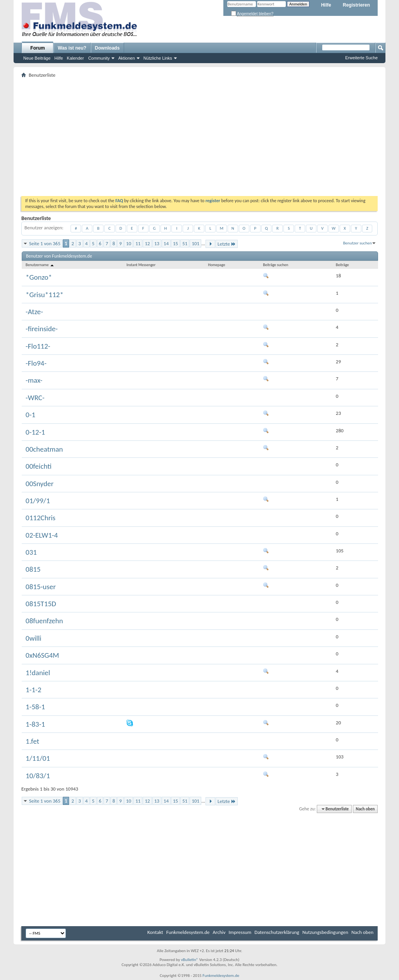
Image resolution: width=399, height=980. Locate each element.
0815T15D (41, 604)
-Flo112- (38, 346)
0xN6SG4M (42, 655)
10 (129, 243)
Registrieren (356, 5)
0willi (34, 638)
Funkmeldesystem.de (188, 932)
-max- (34, 380)
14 (166, 243)
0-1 (30, 415)
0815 (33, 569)
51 (185, 243)
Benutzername (40, 265)
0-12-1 (35, 432)
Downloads (107, 48)
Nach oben (365, 809)
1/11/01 (38, 758)
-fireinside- (42, 329)
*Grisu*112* (45, 295)
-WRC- (35, 398)
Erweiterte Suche (361, 58)
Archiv (219, 932)
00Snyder (40, 484)
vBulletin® (190, 960)
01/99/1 (38, 501)
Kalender (75, 58)
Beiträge (342, 265)
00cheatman (44, 449)
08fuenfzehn (44, 621)
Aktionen (127, 58)
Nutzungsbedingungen (326, 932)
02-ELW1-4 (42, 535)
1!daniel (38, 673)
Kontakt (155, 932)
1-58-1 (35, 707)
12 (147, 243)
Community (99, 58)
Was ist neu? (72, 48)
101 (195, 243)
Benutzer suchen (358, 243)
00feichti (39, 466)
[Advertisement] (199, 138)
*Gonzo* (39, 277)
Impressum (240, 932)
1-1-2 (34, 690)
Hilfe (326, 5)
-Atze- (34, 312)
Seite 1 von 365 (45, 243)
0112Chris (41, 518)
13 (157, 243)
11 (138, 243)
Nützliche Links (158, 58)
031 (31, 552)
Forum (37, 48)
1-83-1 (35, 724)
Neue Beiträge (37, 58)
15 (175, 243)
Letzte (227, 244)
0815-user (41, 587)
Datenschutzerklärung (277, 932)
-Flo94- (36, 363)
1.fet (32, 741)
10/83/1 (38, 776)
